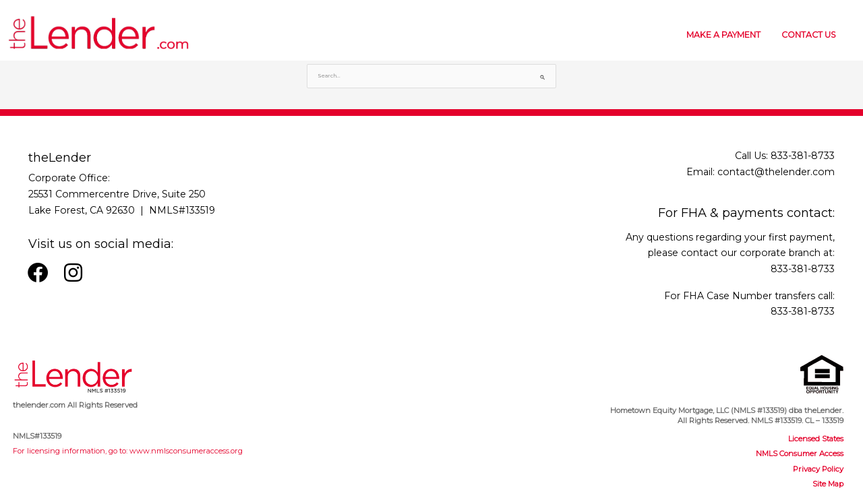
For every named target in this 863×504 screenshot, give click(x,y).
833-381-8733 (803, 156)
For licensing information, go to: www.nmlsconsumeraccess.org (128, 451)
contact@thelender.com (776, 172)
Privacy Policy (818, 469)
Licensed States (816, 439)
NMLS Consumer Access (800, 453)
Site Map (828, 484)
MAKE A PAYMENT (723, 35)
